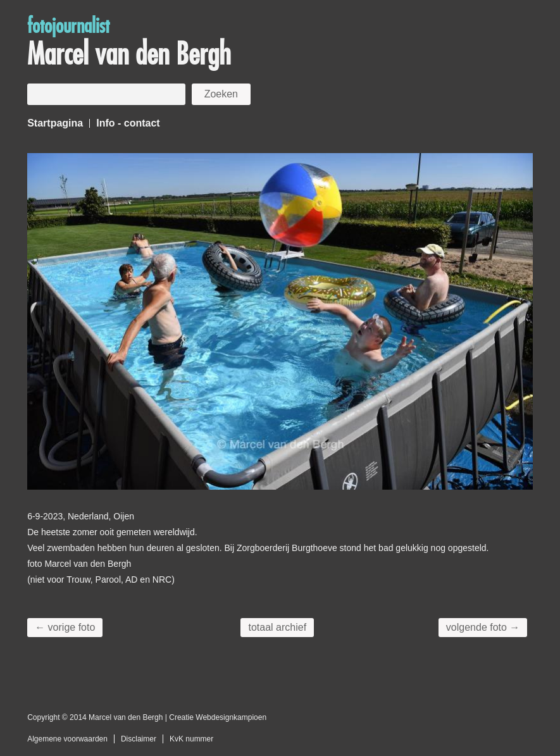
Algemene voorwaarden (67, 739)
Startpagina (55, 123)
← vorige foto (65, 627)
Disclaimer (139, 739)
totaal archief (277, 627)
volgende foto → (483, 627)
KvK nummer (191, 739)
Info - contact (128, 123)
